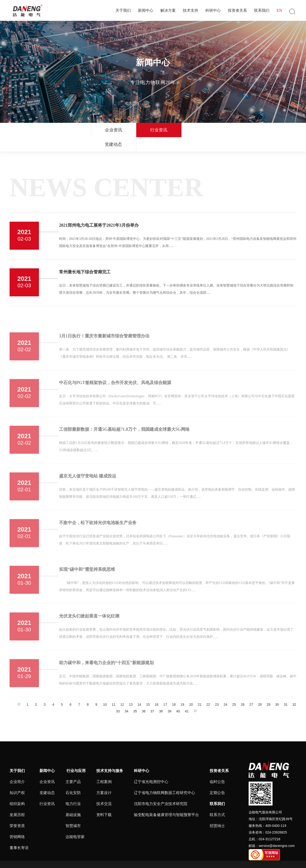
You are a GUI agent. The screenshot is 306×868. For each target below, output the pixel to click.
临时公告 (217, 767)
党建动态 (192, 130)
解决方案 (168, 10)
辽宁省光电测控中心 (151, 767)
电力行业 (73, 789)
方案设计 (104, 778)
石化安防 (73, 778)
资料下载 (104, 800)
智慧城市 (73, 811)
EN (279, 11)
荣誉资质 (17, 811)
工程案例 (104, 767)
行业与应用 (76, 756)
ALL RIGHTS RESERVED (199, 857)
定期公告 (217, 778)
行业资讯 (152, 130)
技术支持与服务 (110, 756)
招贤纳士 (217, 811)
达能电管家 (75, 822)
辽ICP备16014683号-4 (128, 857)
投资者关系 (237, 10)
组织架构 (17, 789)
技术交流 (104, 789)
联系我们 (262, 10)
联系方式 (217, 800)
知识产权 (17, 778)
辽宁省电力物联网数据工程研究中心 (164, 778)
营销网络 (17, 822)
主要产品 (73, 767)
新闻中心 (146, 10)
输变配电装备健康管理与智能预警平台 (166, 800)
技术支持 (191, 10)
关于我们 (123, 10)
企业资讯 (111, 130)
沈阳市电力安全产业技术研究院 (161, 789)
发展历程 (17, 800)
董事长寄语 (19, 833)
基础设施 (73, 800)
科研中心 (213, 10)
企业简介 (17, 767)
